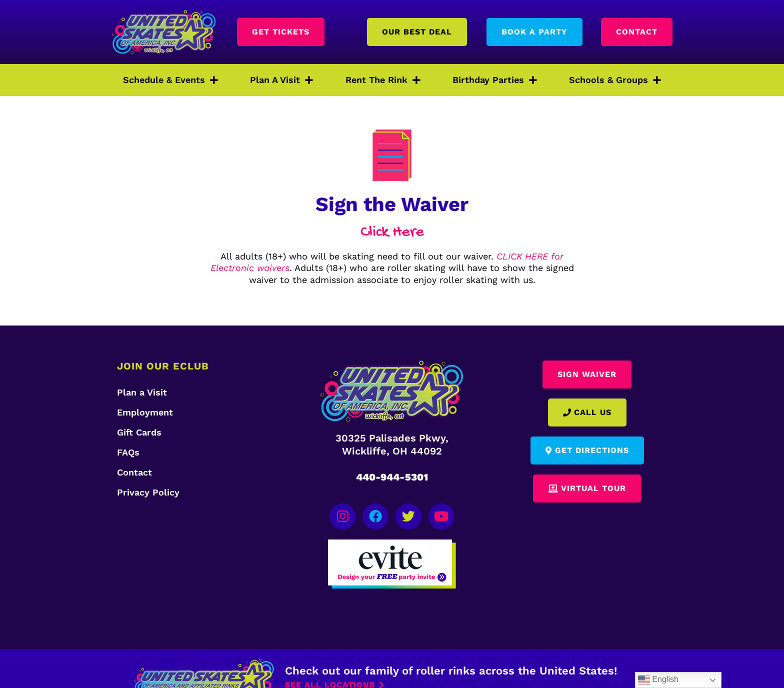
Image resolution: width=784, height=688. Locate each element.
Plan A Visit (281, 80)
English (658, 680)
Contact (134, 472)
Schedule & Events (170, 80)
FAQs (128, 452)
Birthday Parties (495, 80)
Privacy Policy (148, 492)
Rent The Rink (383, 80)
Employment (145, 412)
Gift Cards (139, 432)
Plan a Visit (142, 392)
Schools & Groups (615, 80)
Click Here (392, 232)
